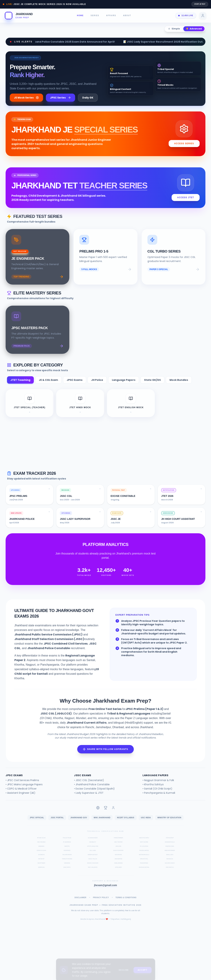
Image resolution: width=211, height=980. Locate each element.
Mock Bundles (179, 385)
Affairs (111, 16)
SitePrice (67, 855)
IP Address (67, 847)
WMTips (67, 851)
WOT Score (144, 847)
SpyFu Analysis (93, 851)
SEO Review (41, 847)
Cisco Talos (93, 864)
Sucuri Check (170, 868)
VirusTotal (144, 864)
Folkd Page (67, 843)
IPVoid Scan (41, 843)
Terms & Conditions (126, 902)
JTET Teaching (20, 385)
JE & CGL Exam (48, 385)
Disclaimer (80, 902)
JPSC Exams (75, 385)
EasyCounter (118, 855)
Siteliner (118, 872)
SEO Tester (118, 847)
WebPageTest (93, 859)
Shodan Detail (144, 872)
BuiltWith (67, 872)
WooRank (118, 859)
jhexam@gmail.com (105, 890)
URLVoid (118, 851)
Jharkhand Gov (79, 823)
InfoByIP (41, 864)
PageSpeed (144, 868)
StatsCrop (170, 843)
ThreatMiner (118, 843)
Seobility (93, 847)
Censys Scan (41, 855)
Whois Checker (93, 868)
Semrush (41, 872)
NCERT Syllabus (126, 823)
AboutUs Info (144, 843)
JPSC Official (37, 823)
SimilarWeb (118, 868)
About (127, 16)
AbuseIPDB (118, 864)
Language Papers (124, 385)
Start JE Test (200, 4)
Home (80, 16)
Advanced (194, 29)
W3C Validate (93, 872)
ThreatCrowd (67, 864)
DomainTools (170, 847)
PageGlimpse (144, 855)
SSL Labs (93, 855)
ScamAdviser (93, 843)
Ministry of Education (169, 823)
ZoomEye (41, 859)
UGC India (146, 823)
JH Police (97, 385)
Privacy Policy (101, 902)
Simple (174, 29)
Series (95, 16)
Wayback (170, 864)
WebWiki (41, 851)
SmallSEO (170, 859)
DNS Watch (170, 872)
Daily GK (88, 98)
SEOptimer (41, 868)
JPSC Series (60, 98)
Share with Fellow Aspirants (105, 754)
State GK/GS (152, 385)
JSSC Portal (57, 823)
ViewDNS (67, 868)
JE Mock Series (26, 98)
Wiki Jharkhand (102, 823)
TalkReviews (67, 859)
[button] (19, 16)
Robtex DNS (170, 851)
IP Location (144, 851)
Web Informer (170, 855)
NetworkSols (144, 859)
